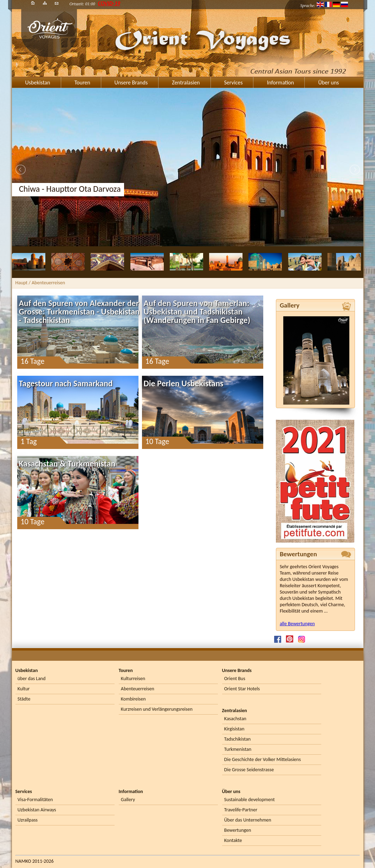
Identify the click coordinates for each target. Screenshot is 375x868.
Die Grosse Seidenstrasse (249, 770)
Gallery (128, 800)
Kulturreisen (133, 679)
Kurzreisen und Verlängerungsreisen (157, 709)
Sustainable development (250, 800)
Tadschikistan (237, 739)
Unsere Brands (131, 83)
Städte (24, 699)
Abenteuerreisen (138, 689)
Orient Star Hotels (242, 689)
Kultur (24, 689)
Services (234, 83)
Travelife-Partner (241, 810)
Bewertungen (238, 830)
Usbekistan (38, 83)
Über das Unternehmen (248, 820)
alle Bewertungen (297, 624)
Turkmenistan (238, 749)
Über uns (328, 83)
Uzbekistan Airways (37, 810)
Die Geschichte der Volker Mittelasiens (263, 759)
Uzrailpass (28, 820)
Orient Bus (235, 679)
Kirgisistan (234, 729)
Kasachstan (235, 719)
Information (280, 83)
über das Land (32, 679)
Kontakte (233, 840)
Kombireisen (133, 699)
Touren (82, 83)
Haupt (22, 283)
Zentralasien (186, 83)
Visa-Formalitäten (35, 800)
